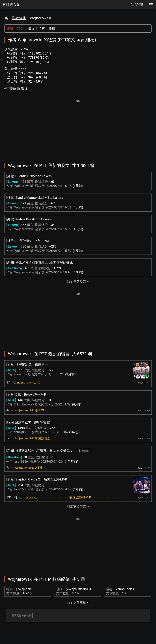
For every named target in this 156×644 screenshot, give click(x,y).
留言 (42, 29)
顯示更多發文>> (78, 281)
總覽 (10, 29)
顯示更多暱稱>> (78, 602)
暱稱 (52, 29)
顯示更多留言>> (78, 507)
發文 (32, 29)
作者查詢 (19, 18)
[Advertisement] (78, 129)
